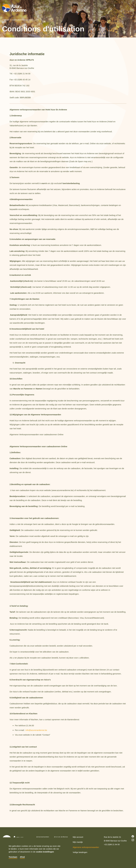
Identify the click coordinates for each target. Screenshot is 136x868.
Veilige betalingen (80, 852)
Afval (22, 857)
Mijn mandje (78, 842)
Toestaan (13, 857)
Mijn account (78, 837)
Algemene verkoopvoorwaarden (86, 847)
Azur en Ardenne (61, 837)
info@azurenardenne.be (36, 730)
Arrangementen (43, 837)
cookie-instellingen (45, 852)
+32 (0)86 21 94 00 (112, 844)
